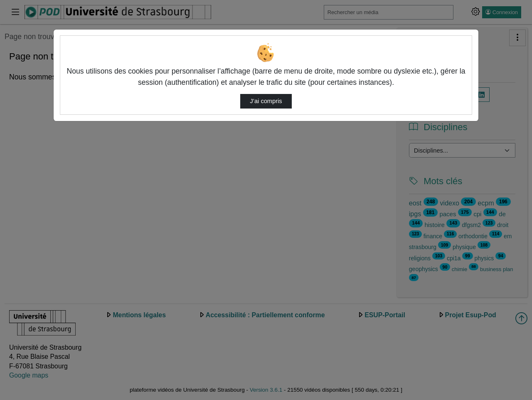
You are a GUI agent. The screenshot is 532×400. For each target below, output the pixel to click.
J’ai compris (266, 101)
